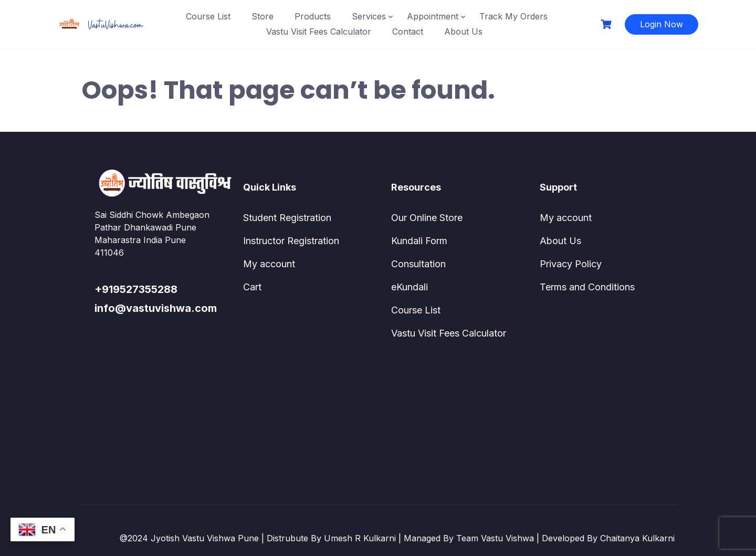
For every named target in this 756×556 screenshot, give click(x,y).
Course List (208, 16)
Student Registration (287, 218)
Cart (252, 287)
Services (369, 16)
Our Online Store (427, 218)
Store (262, 16)
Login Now (661, 24)
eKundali (409, 287)
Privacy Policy (571, 264)
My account (269, 264)
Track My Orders (513, 16)
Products (313, 16)
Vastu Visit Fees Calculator (319, 32)
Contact (408, 32)
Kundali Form (419, 241)
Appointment (433, 16)
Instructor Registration (291, 241)
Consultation (418, 264)
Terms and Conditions (587, 287)
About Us (463, 32)
